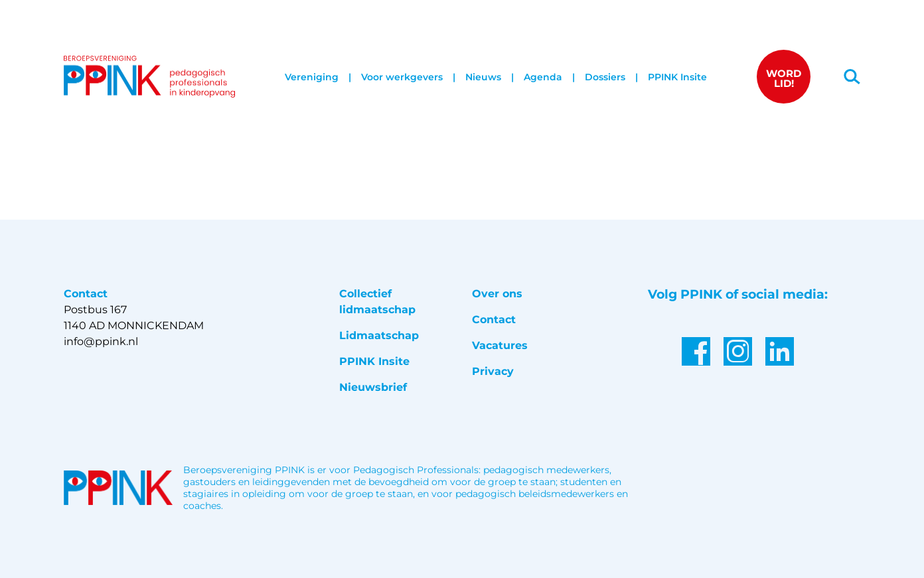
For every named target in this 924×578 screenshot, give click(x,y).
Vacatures (500, 345)
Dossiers (605, 77)
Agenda (543, 77)
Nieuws (483, 77)
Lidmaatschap (379, 335)
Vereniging (312, 77)
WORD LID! (784, 78)
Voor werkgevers (402, 77)
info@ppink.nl (101, 341)
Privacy (493, 371)
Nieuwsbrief (373, 387)
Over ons (497, 294)
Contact (494, 320)
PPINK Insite (677, 77)
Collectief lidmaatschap (377, 302)
